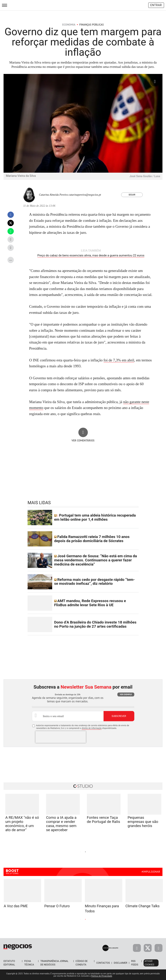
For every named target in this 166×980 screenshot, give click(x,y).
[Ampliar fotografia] (155, 82)
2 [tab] (85, 852)
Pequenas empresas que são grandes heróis (143, 822)
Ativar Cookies (149, 963)
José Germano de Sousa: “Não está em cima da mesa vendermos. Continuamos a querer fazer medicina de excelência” (96, 560)
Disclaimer (121, 963)
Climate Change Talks (142, 906)
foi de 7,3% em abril (119, 360)
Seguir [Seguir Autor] (132, 195)
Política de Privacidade (102, 976)
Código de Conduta (82, 963)
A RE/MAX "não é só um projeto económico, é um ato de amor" (22, 824)
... (11, 259)
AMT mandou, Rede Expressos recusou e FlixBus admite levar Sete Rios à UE (90, 603)
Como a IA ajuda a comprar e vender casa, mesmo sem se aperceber (61, 824)
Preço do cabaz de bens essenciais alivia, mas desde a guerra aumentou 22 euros (91, 255)
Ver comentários (83, 440)
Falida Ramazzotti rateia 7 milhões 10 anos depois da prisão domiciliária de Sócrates (92, 539)
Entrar (156, 5)
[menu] (5, 5)
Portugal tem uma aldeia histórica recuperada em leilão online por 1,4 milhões (95, 517)
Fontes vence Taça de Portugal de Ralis (103, 820)
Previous (45, 852)
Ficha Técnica (29, 963)
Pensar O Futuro (57, 906)
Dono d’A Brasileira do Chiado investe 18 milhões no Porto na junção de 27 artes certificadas (95, 624)
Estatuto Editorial (9, 963)
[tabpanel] (104, 814)
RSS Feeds (135, 963)
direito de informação (92, 728)
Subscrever (119, 716)
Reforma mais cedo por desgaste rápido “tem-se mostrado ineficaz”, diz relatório (95, 582)
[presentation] (61, 737)
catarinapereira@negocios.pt (85, 195)
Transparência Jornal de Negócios (54, 963)
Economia (69, 25)
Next (121, 852)
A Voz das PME (16, 906)
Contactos (103, 963)
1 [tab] (81, 852)
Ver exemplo (126, 694)
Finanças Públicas (92, 25)
